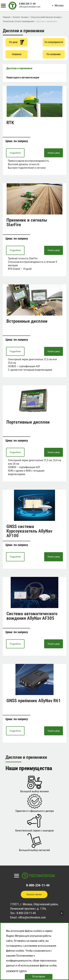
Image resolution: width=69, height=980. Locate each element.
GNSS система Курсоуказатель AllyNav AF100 (29, 531)
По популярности (54, 42)
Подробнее (15, 153)
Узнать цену (54, 153)
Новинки (17, 54)
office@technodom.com (30, 7)
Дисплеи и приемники (19, 68)
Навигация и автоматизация (23, 77)
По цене (17, 42)
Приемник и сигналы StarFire (27, 222)
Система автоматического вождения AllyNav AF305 (32, 616)
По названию (54, 54)
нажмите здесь (16, 971)
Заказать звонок (34, 894)
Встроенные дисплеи (27, 321)
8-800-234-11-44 (38, 885)
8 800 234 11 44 (27, 4)
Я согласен (39, 977)
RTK (10, 123)
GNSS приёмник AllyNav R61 (34, 701)
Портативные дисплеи (28, 422)
